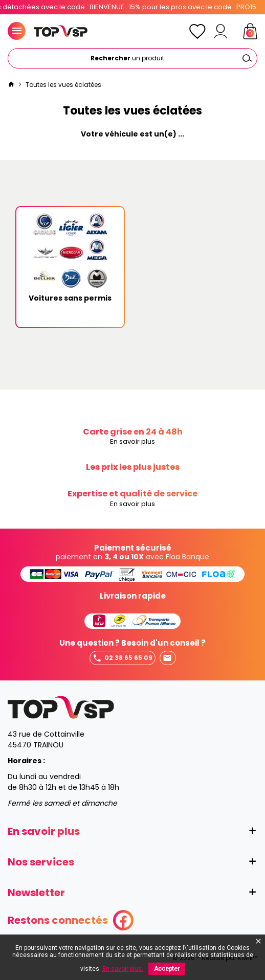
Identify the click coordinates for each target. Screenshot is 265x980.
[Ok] (247, 58)
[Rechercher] (132, 58)
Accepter (167, 969)
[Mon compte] (220, 31)
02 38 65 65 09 (123, 658)
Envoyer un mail (167, 658)
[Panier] (250, 31)
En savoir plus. (123, 969)
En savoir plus (132, 442)
